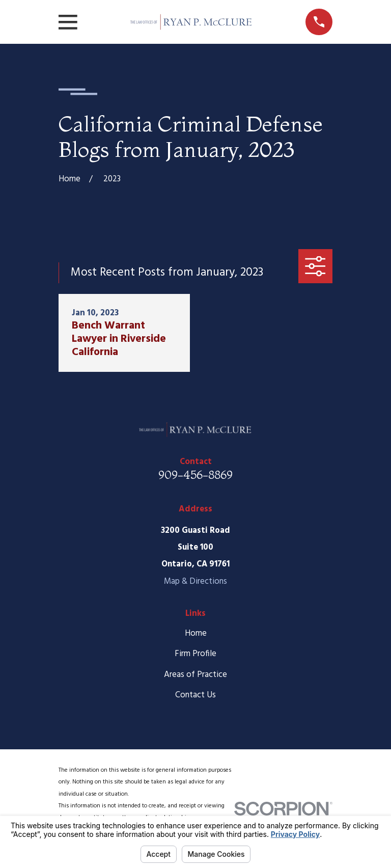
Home (196, 633)
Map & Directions (195, 581)
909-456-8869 (195, 475)
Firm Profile (195, 654)
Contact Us (195, 695)
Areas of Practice (195, 675)
